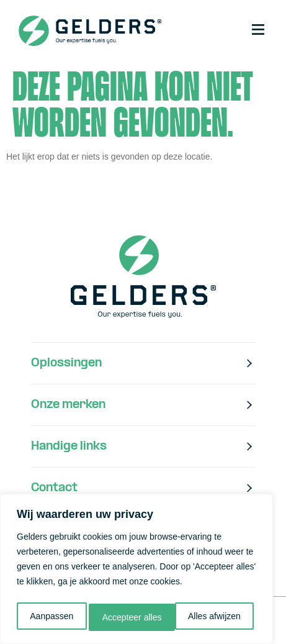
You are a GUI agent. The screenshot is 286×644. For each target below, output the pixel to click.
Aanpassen (51, 617)
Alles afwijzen (129, 617)
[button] (258, 30)
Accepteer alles (214, 617)
